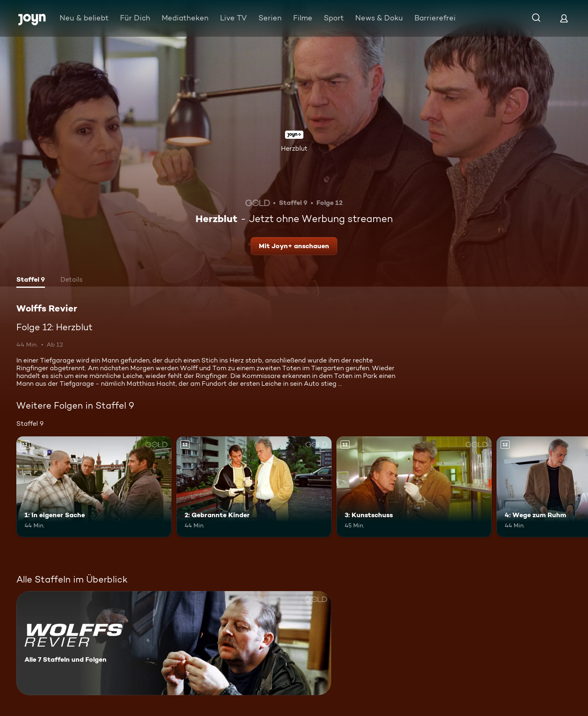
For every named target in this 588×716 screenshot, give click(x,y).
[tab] (31, 280)
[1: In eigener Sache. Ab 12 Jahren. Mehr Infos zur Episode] (94, 487)
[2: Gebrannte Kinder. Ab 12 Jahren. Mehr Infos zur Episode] (254, 487)
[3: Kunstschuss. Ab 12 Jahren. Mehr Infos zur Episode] (414, 487)
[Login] (564, 18)
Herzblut (294, 148)
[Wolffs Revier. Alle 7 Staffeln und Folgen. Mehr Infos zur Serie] (174, 643)
